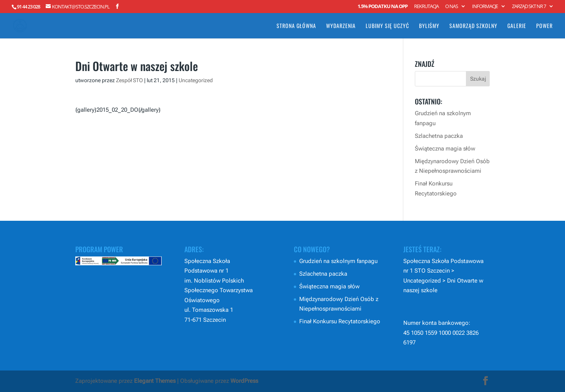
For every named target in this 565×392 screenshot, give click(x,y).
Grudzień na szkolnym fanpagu (338, 261)
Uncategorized (196, 80)
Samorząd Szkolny (473, 26)
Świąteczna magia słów (445, 149)
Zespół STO (129, 80)
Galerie (517, 26)
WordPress (244, 381)
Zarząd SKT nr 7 (529, 7)
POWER (544, 26)
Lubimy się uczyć (387, 26)
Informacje (485, 7)
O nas (452, 7)
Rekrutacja (426, 7)
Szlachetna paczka (439, 136)
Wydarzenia (341, 26)
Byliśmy (429, 26)
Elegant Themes (155, 381)
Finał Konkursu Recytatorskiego (340, 321)
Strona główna (296, 26)
